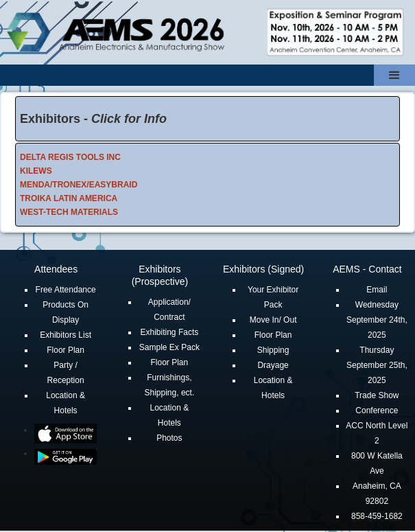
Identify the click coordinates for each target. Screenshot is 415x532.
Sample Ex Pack (169, 347)
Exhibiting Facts (170, 332)
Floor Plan (66, 350)
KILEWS (36, 171)
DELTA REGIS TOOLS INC (70, 157)
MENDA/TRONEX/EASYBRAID (79, 185)
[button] (394, 75)
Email (377, 290)
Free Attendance (66, 290)
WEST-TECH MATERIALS (69, 212)
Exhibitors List (66, 335)
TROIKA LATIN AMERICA (69, 198)
